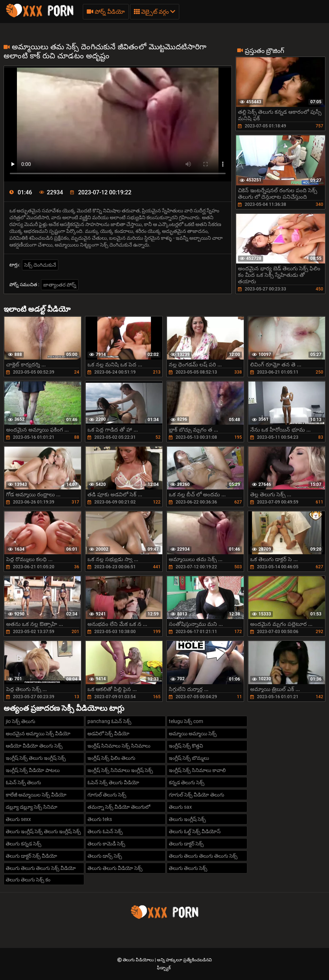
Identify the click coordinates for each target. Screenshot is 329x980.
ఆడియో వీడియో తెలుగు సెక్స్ (34, 746)
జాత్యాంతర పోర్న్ (60, 285)
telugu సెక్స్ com (186, 721)
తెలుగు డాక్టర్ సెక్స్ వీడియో (31, 856)
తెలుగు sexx (18, 819)
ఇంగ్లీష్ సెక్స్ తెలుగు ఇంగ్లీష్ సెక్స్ (36, 758)
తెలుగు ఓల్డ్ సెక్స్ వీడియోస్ (195, 831)
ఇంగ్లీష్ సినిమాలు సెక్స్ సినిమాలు (119, 746)
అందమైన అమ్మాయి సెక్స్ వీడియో (38, 733)
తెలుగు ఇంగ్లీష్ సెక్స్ (187, 819)
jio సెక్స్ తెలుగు (21, 721)
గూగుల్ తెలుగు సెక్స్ (107, 795)
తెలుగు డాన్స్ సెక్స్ (105, 856)
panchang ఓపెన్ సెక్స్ (109, 721)
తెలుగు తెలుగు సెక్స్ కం (28, 880)
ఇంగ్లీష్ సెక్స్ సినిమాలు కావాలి (197, 770)
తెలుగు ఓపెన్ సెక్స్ (105, 831)
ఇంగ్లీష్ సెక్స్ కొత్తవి (186, 746)
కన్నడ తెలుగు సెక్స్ (187, 782)
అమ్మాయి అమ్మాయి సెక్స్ (193, 733)
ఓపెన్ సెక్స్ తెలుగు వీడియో (113, 782)
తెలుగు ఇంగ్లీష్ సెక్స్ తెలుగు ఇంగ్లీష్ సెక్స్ (43, 831)
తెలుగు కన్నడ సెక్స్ (24, 844)
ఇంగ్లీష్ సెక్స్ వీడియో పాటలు (33, 770)
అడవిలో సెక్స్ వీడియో (109, 733)
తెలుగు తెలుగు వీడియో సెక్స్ (115, 868)
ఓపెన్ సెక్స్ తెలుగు (23, 782)
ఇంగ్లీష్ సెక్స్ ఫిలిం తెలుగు (111, 758)
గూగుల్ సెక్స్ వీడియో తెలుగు (197, 795)
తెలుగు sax (180, 807)
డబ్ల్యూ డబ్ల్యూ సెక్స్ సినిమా (31, 807)
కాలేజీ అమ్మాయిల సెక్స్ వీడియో (36, 795)
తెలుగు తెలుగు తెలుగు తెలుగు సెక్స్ (203, 856)
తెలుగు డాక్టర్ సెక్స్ (186, 844)
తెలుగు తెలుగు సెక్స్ (188, 868)
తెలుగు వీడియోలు (139, 960)
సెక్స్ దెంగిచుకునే (40, 265)
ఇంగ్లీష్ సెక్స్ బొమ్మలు (189, 758)
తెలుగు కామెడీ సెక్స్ (106, 844)
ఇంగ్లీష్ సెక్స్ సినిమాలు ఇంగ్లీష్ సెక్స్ (120, 770)
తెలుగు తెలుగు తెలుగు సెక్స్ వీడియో (41, 868)
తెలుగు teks (100, 819)
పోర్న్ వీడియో (106, 12)
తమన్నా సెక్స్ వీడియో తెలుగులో (119, 807)
